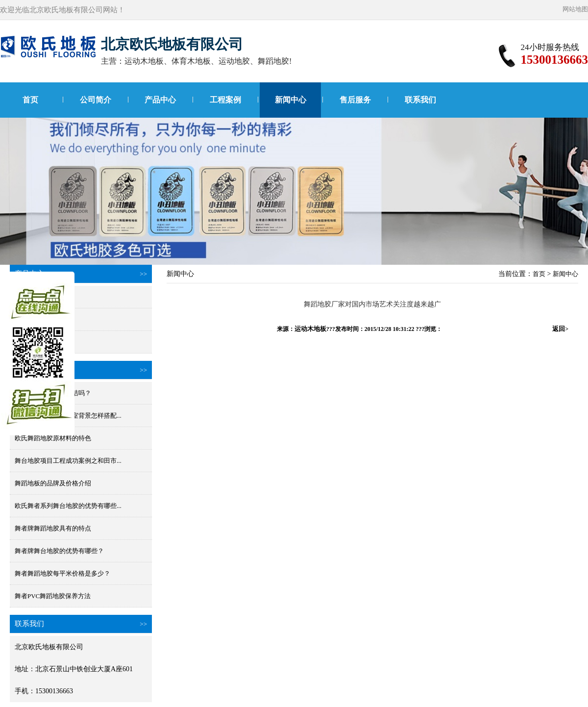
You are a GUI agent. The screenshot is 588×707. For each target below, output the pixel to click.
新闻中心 (291, 100)
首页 (30, 100)
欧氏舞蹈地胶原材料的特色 (53, 438)
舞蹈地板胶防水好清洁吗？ (53, 393)
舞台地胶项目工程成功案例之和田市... (68, 461)
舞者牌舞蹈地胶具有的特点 (53, 528)
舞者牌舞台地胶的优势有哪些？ (59, 551)
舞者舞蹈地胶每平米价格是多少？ (62, 573)
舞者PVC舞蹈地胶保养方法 (53, 596)
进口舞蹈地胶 (34, 297)
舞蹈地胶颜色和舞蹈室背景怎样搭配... (68, 416)
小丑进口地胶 (34, 342)
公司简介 (96, 100)
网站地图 (575, 9)
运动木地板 (310, 329)
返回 (560, 329)
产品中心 (160, 100)
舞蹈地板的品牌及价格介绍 (53, 483)
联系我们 (420, 100)
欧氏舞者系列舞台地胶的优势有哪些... (68, 506)
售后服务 (355, 100)
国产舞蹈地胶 (34, 319)
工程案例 (225, 100)
